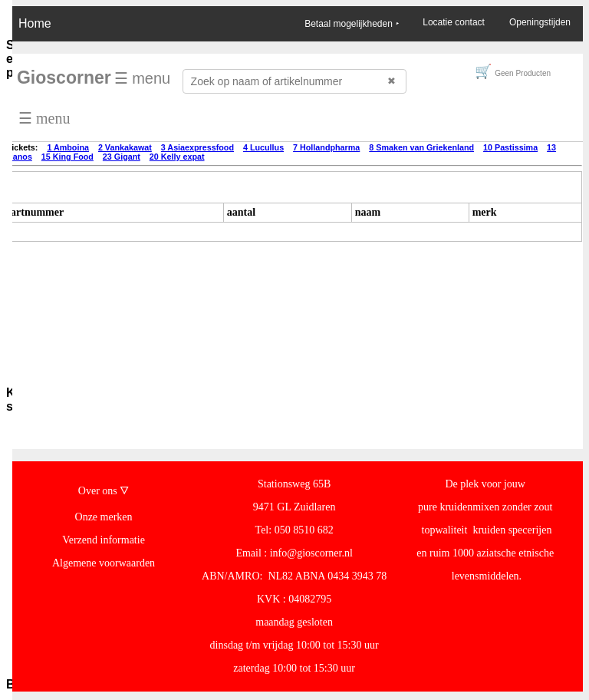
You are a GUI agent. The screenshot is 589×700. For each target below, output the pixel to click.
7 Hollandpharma (326, 147)
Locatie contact (454, 22)
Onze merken (104, 517)
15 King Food (67, 157)
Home (35, 23)
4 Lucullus (263, 147)
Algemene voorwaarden (104, 563)
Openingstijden (540, 22)
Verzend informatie (104, 540)
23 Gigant (122, 157)
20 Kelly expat (177, 157)
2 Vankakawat (125, 147)
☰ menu (143, 78)
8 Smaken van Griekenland (421, 147)
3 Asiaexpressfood (197, 147)
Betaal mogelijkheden (351, 24)
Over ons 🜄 (104, 491)
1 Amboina (68, 147)
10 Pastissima (510, 147)
